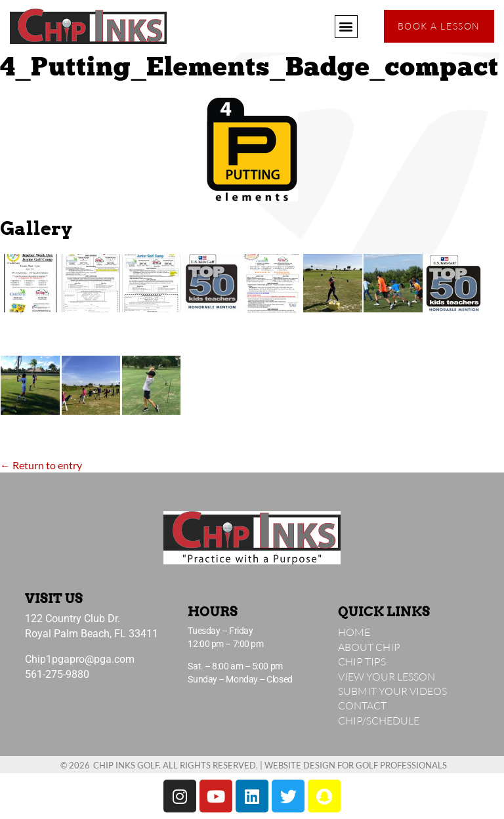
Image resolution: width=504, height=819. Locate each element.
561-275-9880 (57, 674)
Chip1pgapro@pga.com (80, 659)
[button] (346, 27)
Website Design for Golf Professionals (356, 765)
